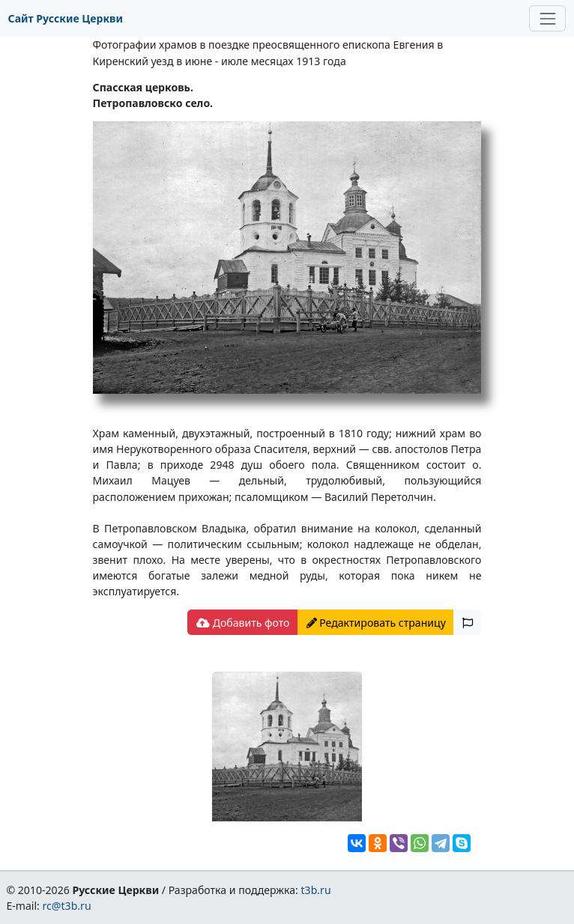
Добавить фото (243, 623)
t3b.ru (316, 890)
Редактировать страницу (376, 623)
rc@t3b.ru (67, 906)
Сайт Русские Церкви (66, 18)
